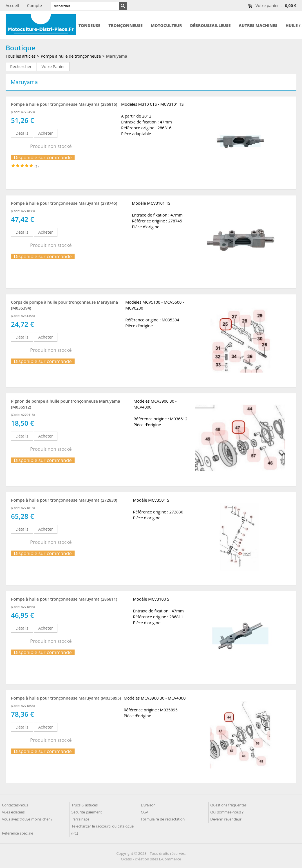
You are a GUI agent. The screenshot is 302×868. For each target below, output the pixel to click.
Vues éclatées (13, 812)
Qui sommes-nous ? (227, 812)
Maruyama (117, 56)
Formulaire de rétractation (163, 819)
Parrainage (80, 819)
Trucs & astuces (85, 805)
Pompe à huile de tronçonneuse (71, 56)
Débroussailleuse (210, 25)
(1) (37, 166)
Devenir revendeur (226, 819)
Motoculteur (166, 25)
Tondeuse (90, 25)
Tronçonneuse (126, 25)
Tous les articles (21, 56)
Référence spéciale (18, 833)
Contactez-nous (15, 805)
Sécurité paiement (87, 812)
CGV (145, 812)
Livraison (148, 805)
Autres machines (258, 25)
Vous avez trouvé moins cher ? (27, 819)
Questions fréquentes (228, 805)
